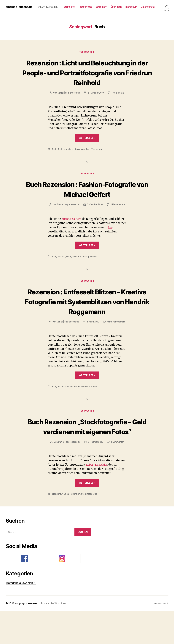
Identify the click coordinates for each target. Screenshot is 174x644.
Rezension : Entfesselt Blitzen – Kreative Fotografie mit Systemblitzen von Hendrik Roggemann (87, 319)
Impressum (148, 5)
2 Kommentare (119, 217)
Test (89, 161)
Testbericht (98, 161)
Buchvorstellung (66, 161)
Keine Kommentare (117, 344)
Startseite (86, 5)
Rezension (80, 161)
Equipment (119, 5)
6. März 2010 (93, 344)
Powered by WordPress (55, 636)
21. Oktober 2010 (96, 105)
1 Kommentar (119, 105)
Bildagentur (57, 527)
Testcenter (87, 54)
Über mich (133, 5)
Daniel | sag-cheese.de (68, 105)
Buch (54, 161)
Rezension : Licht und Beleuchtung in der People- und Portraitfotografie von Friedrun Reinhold (87, 79)
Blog (111, 240)
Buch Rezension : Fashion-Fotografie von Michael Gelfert (87, 201)
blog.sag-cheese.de (20, 5)
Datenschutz (148, 10)
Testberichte (102, 5)
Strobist (94, 409)
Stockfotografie (90, 527)
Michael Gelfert (72, 231)
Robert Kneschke (97, 498)
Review (94, 269)
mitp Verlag (84, 269)
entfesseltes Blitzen (68, 409)
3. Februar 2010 (96, 475)
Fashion (61, 269)
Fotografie (71, 269)
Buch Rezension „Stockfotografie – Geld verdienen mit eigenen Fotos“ (87, 454)
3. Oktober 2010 (95, 217)
